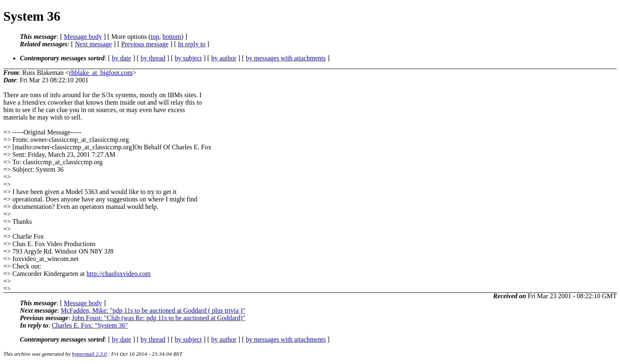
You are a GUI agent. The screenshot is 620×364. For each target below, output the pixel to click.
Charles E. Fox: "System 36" (90, 325)
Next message (93, 44)
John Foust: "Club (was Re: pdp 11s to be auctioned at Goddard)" (158, 318)
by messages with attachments (286, 58)
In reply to (192, 44)
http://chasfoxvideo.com (119, 274)
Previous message (145, 44)
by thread (153, 58)
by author (224, 58)
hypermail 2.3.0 (89, 354)
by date (121, 58)
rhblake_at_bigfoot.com (101, 73)
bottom (172, 37)
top (155, 37)
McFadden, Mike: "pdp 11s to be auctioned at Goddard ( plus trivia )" (153, 310)
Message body (83, 37)
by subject (188, 58)
